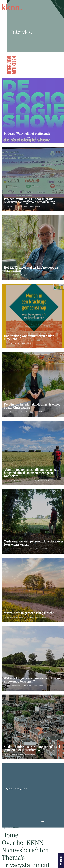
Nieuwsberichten (25, 850)
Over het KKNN (23, 842)
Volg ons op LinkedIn (10, 828)
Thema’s (13, 857)
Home (10, 835)
